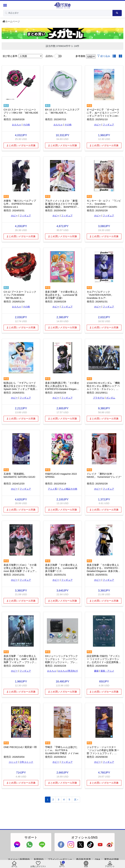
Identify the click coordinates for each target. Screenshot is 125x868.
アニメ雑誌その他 (68, 489)
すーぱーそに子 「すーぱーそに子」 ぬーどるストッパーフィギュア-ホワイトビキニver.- (103, 113)
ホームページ (11, 21)
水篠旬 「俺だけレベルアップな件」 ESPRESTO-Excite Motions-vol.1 (20, 204)
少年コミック (26, 762)
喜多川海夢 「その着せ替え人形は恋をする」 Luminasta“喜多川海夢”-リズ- (61, 568)
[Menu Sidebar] (5, 5)
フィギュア (108, 125)
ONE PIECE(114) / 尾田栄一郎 (20, 747)
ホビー (97, 125)
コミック (13, 762)
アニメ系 (52, 489)
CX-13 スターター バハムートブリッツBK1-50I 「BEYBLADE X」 (21, 113)
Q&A (97, 859)
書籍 (96, 671)
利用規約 (39, 859)
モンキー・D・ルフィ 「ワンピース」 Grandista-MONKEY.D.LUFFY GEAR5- (104, 204)
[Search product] (117, 13)
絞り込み (104, 56)
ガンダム (111, 398)
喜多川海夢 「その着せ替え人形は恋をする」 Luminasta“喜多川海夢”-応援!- (61, 295)
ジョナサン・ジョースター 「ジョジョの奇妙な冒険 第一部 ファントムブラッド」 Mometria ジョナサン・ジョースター (103, 753)
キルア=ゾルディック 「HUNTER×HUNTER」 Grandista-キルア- (100, 295)
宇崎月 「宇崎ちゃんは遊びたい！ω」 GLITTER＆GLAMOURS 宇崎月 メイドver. (62, 750)
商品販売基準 (83, 859)
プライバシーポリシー (60, 859)
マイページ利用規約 (19, 859)
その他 (26, 125)
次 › (76, 799)
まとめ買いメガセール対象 (21, 145)
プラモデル (99, 398)
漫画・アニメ (107, 671)
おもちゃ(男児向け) (68, 671)
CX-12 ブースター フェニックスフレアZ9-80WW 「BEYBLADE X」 (20, 295)
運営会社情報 (111, 859)
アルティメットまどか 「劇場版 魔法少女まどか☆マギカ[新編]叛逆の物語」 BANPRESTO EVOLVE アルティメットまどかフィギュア (62, 207)
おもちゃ (17, 125)
